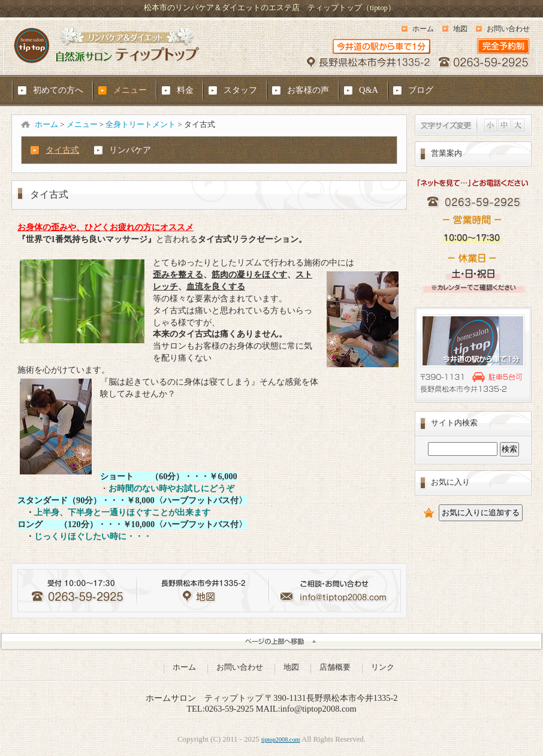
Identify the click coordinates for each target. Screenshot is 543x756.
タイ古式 (62, 150)
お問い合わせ (508, 29)
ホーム (423, 29)
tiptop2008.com (281, 740)
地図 (460, 29)
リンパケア (130, 150)
